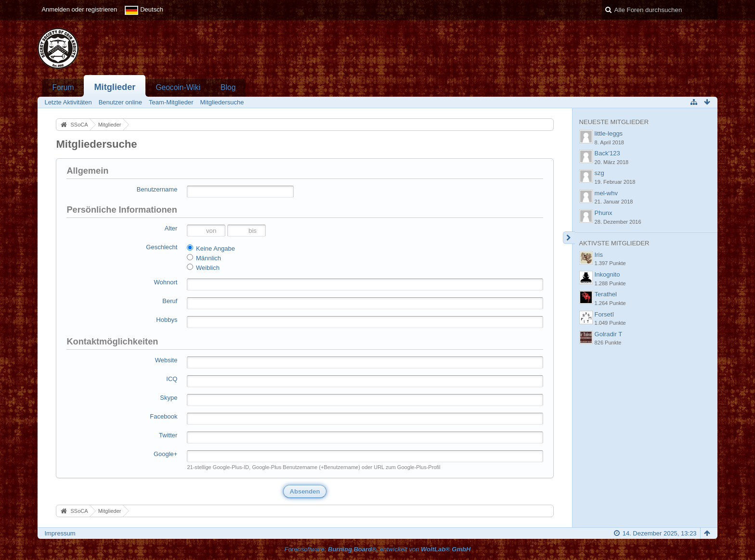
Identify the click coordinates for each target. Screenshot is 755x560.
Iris (599, 255)
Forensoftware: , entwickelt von (378, 549)
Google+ (166, 454)
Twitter (168, 435)
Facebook (163, 416)
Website (166, 360)
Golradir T (609, 334)
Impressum (60, 533)
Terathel (606, 294)
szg (599, 173)
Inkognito (607, 274)
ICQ (172, 379)
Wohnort (166, 282)
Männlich (204, 258)
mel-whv (606, 193)
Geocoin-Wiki (178, 87)
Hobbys (167, 320)
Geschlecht (162, 247)
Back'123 (607, 153)
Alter (171, 228)
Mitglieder (115, 87)
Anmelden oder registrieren (79, 9)
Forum (63, 87)
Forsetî (604, 314)
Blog (228, 87)
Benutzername (157, 189)
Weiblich (203, 267)
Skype (169, 398)
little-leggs (609, 134)
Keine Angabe (211, 248)
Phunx (604, 213)
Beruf (170, 301)
